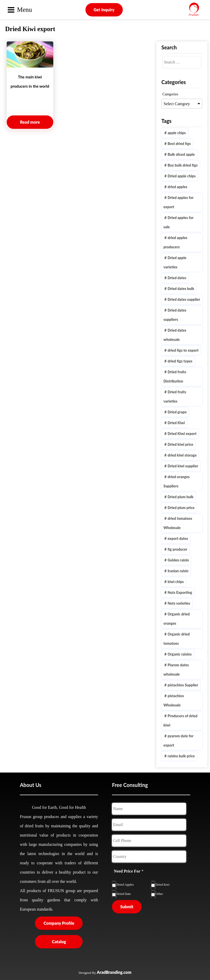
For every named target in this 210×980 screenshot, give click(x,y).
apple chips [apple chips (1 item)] (177, 133)
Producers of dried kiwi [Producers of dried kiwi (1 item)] (180, 720)
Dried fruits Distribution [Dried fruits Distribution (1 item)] (175, 376)
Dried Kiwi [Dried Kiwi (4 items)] (176, 423)
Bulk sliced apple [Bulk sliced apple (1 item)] (181, 154)
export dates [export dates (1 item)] (178, 538)
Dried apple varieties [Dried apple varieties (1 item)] (175, 262)
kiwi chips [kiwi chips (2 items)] (176, 582)
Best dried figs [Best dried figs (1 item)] (179, 144)
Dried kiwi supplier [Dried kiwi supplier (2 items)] (183, 466)
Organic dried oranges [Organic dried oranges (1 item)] (177, 619)
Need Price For (129, 871)
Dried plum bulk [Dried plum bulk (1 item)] (181, 497)
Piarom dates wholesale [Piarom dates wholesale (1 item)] (176, 670)
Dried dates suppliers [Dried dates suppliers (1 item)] (175, 315)
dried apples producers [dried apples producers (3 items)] (175, 242)
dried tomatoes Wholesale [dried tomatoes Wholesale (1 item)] (178, 523)
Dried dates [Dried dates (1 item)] (177, 278)
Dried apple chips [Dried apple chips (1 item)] (182, 176)
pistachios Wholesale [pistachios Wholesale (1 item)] (174, 700)
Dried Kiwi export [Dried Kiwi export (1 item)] (182, 434)
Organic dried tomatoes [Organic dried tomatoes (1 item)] (177, 639)
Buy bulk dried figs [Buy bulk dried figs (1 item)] (183, 165)
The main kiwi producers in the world (30, 81)
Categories (170, 94)
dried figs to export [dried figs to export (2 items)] (183, 350)
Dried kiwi (163, 885)
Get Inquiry (104, 10)
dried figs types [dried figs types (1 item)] (180, 361)
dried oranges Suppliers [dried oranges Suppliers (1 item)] (177, 481)
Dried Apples (125, 885)
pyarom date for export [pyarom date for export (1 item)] (178, 741)
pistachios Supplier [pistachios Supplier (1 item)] (183, 685)
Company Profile (59, 923)
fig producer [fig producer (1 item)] (177, 549)
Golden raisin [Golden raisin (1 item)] (178, 560)
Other (159, 894)
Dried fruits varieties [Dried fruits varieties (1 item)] (175, 397)
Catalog (59, 942)
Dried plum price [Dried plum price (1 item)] (181, 508)
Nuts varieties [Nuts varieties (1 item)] (179, 603)
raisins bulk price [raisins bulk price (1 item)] (181, 756)
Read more (30, 122)
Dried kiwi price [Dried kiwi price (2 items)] (180, 444)
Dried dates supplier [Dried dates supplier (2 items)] (184, 299)
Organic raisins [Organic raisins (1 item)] (180, 654)
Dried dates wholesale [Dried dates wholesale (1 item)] (175, 335)
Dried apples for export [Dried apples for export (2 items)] (178, 202)
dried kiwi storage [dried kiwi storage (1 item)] (182, 455)
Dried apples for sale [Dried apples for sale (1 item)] (178, 222)
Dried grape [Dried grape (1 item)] (177, 412)
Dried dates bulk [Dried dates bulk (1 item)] (181, 289)
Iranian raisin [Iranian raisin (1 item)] (178, 571)
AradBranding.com (114, 972)
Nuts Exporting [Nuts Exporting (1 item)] (180, 592)
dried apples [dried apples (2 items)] (177, 187)
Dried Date (124, 894)
